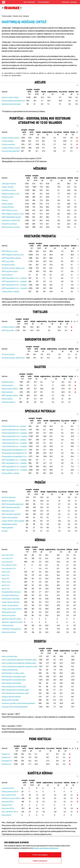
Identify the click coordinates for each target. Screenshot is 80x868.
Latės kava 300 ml (8, 808)
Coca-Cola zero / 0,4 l (9, 569)
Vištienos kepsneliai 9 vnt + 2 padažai (14, 433)
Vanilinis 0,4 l (6, 754)
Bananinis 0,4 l (7, 764)
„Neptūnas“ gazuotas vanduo (11, 619)
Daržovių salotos (7, 275)
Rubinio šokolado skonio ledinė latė (13, 101)
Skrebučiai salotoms (8, 402)
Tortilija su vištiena (8, 327)
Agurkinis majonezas (8, 501)
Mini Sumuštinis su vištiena (11, 227)
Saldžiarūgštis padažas (9, 524)
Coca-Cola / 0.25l (7, 555)
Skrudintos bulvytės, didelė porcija (13, 268)
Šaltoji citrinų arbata (9, 615)
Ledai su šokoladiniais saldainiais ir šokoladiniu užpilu (19, 660)
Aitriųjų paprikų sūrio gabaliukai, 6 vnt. (14, 453)
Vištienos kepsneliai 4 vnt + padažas (14, 426)
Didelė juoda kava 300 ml (10, 792)
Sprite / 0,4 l (6, 585)
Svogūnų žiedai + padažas (10, 292)
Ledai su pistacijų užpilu (10, 656)
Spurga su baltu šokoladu (10, 700)
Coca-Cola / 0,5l (7, 562)
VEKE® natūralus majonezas (11, 507)
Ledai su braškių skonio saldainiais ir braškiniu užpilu (19, 663)
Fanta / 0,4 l (6, 575)
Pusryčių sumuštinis (8, 144)
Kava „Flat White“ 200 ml (10, 812)
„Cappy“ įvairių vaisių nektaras (12, 609)
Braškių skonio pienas (9, 632)
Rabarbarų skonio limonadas (11, 104)
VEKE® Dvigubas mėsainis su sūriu (13, 214)
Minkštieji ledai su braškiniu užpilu (13, 673)
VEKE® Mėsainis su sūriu (10, 210)
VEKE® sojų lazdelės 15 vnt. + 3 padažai (14, 288)
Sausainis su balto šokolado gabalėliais (15, 707)
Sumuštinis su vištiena (9, 224)
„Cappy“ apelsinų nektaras (10, 602)
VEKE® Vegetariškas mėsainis (11, 217)
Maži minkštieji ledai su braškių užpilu (14, 687)
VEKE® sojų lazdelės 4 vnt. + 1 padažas (14, 278)
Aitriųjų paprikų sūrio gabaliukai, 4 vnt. (14, 450)
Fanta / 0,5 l (6, 579)
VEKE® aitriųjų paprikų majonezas (13, 504)
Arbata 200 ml (6, 815)
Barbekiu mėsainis (8, 207)
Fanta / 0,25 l (6, 572)
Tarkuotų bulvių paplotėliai (11, 151)
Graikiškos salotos (8, 382)
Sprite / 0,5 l (6, 589)
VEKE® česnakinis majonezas (11, 514)
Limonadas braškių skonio (10, 595)
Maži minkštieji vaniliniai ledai (11, 683)
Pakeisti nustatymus (40, 861)
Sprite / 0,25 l (6, 582)
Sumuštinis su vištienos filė (11, 220)
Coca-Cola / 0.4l (7, 558)
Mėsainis (5, 200)
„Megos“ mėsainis (8, 187)
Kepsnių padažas (7, 528)
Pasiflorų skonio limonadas (11, 599)
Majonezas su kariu (8, 511)
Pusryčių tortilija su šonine (10, 138)
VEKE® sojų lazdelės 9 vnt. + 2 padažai (14, 285)
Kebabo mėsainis (7, 204)
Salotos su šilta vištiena (10, 389)
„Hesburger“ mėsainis (9, 184)
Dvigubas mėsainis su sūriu (11, 194)
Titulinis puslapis (7, 16)
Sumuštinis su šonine (9, 190)
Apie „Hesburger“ (30, 2)
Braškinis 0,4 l (6, 757)
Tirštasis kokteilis (8, 626)
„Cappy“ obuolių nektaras (10, 605)
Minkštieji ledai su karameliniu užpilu (14, 680)
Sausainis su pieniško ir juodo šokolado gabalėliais (18, 703)
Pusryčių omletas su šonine (11, 148)
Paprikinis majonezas (9, 497)
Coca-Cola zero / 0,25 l (9, 565)
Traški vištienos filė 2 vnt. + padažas (14, 440)
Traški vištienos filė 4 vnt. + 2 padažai (14, 443)
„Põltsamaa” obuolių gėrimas (11, 629)
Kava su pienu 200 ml (9, 795)
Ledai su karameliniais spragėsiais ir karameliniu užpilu (20, 666)
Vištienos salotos (7, 385)
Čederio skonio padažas (10, 517)
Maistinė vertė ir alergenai (21, 16)
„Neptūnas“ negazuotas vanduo (12, 622)
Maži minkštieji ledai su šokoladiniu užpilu (15, 690)
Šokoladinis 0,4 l (7, 761)
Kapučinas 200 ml (8, 802)
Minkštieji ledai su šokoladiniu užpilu (14, 677)
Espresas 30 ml (7, 805)
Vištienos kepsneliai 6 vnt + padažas (14, 430)
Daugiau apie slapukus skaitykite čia (46, 848)
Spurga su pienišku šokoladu (11, 697)
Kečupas (5, 531)
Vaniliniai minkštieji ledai (10, 670)
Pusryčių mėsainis (8, 141)
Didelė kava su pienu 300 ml (11, 798)
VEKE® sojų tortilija (8, 261)
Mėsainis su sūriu (7, 197)
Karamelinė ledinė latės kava (11, 592)
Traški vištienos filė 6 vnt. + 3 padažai (14, 446)
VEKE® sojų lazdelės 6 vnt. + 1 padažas (14, 281)
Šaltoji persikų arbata (9, 612)
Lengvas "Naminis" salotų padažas (13, 521)
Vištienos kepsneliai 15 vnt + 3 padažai (15, 436)
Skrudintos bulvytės (8, 265)
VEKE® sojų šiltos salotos (10, 271)
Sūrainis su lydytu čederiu (10, 97)
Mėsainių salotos (7, 392)
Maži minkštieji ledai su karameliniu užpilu (15, 693)
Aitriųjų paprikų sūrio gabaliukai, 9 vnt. (14, 456)
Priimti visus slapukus (40, 855)
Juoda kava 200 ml (8, 788)
